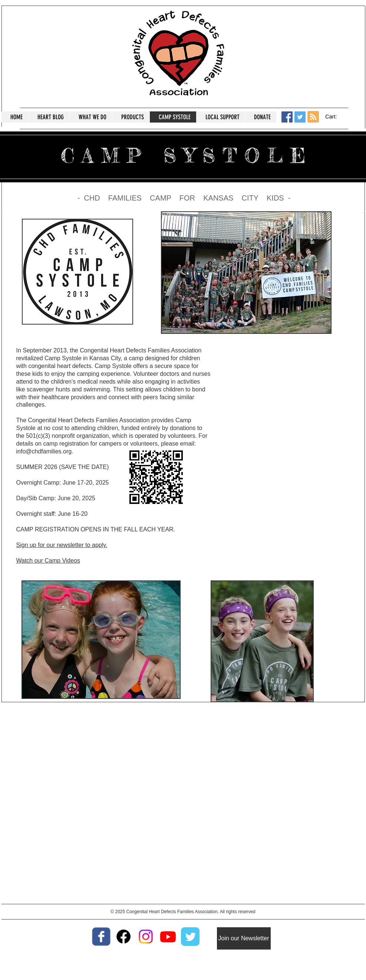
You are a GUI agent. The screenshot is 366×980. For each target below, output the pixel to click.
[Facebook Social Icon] (287, 117)
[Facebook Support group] (123, 937)
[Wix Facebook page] (101, 937)
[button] (336, 117)
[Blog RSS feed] (313, 117)
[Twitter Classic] (190, 937)
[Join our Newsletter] (244, 938)
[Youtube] (168, 937)
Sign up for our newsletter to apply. (62, 545)
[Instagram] (146, 937)
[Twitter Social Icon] (300, 117)
